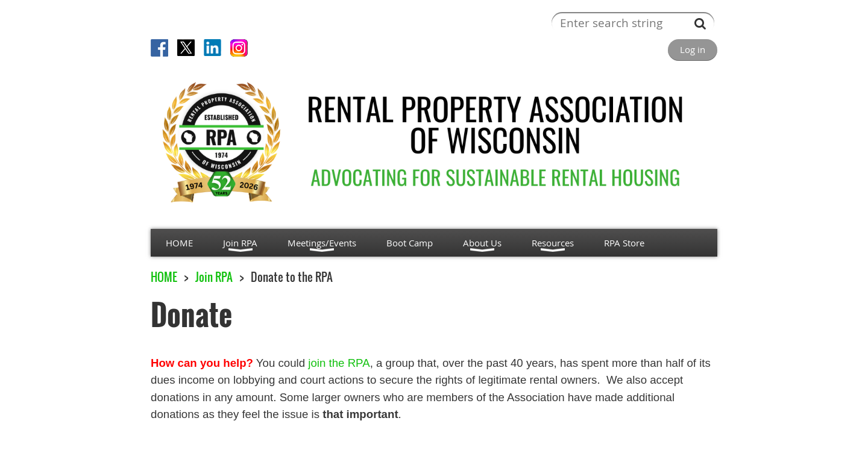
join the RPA (339, 363)
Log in (693, 49)
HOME (164, 277)
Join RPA (214, 277)
